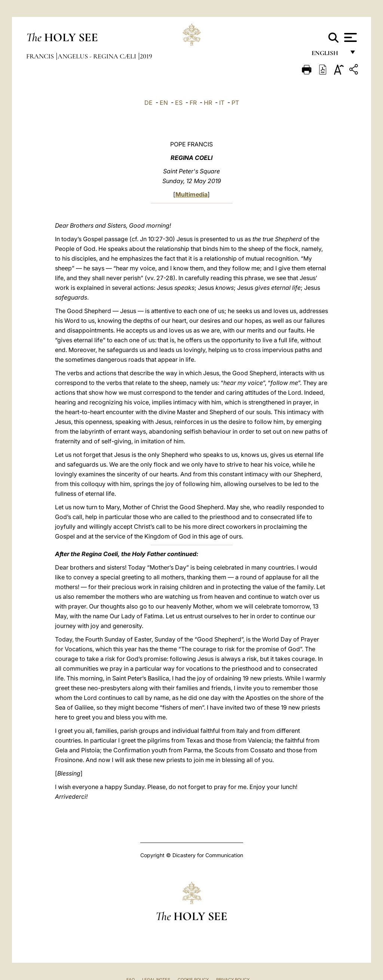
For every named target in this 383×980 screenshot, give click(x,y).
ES (179, 103)
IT (222, 103)
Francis (41, 56)
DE (148, 103)
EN (164, 103)
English (328, 55)
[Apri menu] (350, 37)
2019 (146, 56)
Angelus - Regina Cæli (98, 56)
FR (193, 103)
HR (208, 103)
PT (235, 103)
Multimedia (191, 194)
